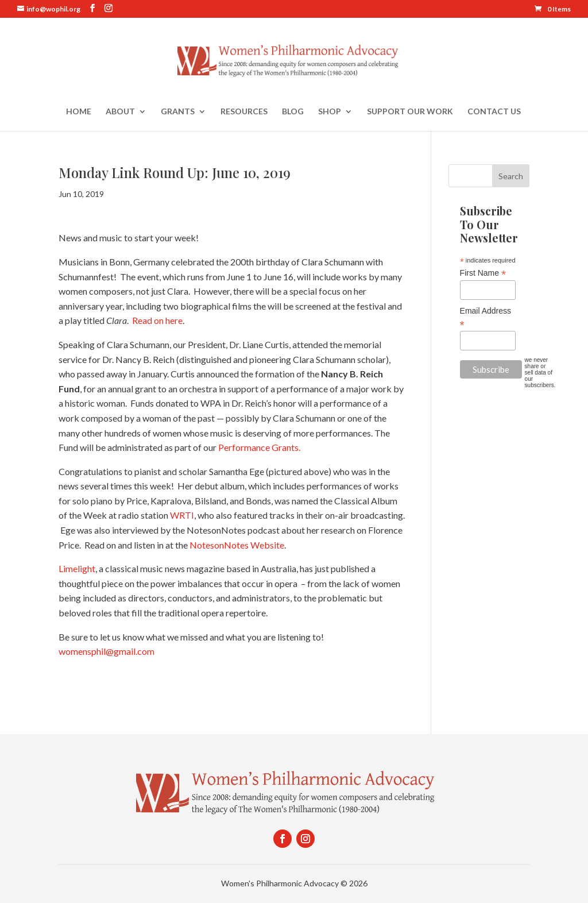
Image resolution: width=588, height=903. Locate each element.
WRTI (182, 515)
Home (79, 112)
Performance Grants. (259, 447)
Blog (293, 112)
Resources (244, 112)
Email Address (486, 318)
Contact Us (494, 112)
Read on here (157, 320)
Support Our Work (410, 112)
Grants (178, 112)
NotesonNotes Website (237, 545)
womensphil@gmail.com (107, 651)
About (120, 112)
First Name (483, 273)
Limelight (77, 568)
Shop (330, 112)
